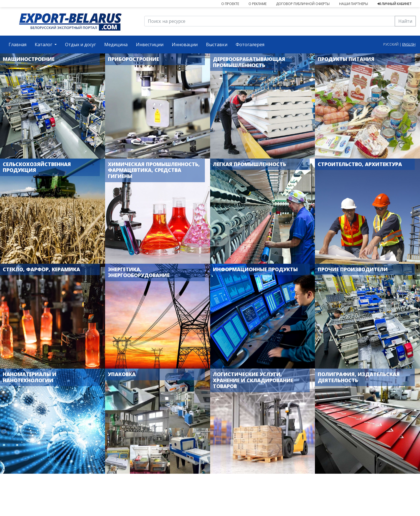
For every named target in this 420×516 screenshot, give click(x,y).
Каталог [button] (44, 45)
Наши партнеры (354, 4)
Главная (20, 44)
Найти (405, 21)
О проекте (230, 4)
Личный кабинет (395, 4)
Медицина (116, 45)
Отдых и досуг (80, 45)
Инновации (185, 45)
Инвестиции (150, 45)
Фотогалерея (250, 45)
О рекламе (258, 4)
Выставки (217, 45)
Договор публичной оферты (303, 4)
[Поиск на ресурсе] (270, 21)
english (409, 44)
